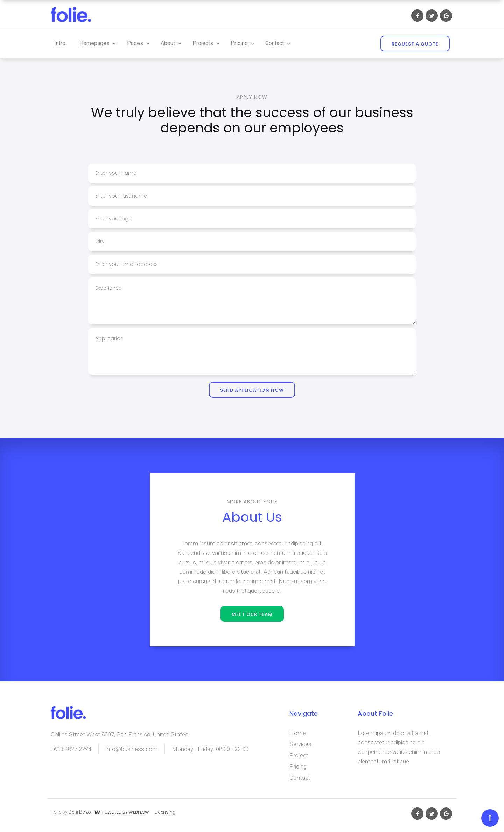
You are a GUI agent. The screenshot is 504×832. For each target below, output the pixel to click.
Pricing (298, 766)
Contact (300, 778)
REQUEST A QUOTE (415, 44)
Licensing (165, 812)
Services (300, 744)
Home (298, 733)
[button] (96, 44)
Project (299, 755)
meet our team (252, 614)
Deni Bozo (80, 812)
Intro (60, 43)
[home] (71, 15)
